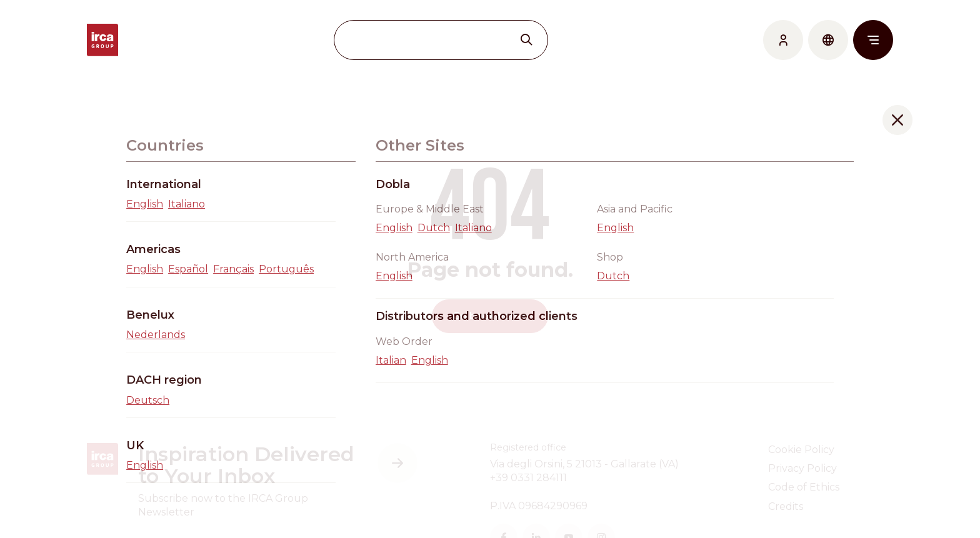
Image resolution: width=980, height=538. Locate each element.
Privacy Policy (802, 468)
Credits (786, 506)
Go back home (490, 316)
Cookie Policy (801, 450)
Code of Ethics (804, 487)
